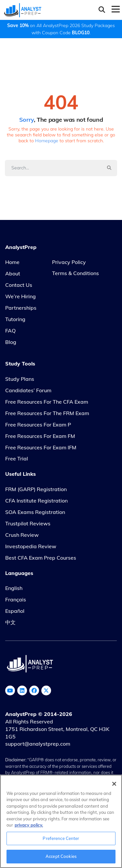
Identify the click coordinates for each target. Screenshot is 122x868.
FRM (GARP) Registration (36, 489)
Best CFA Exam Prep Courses (41, 558)
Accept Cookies (61, 856)
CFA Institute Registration (36, 501)
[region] (61, 821)
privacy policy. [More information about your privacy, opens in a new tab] (29, 825)
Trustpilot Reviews (28, 523)
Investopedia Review (31, 546)
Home (12, 262)
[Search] (53, 168)
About (13, 273)
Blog (11, 342)
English (14, 588)
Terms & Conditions (75, 273)
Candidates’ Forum (28, 390)
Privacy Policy (69, 262)
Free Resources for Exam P (38, 425)
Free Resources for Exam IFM (41, 447)
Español (15, 611)
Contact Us (19, 285)
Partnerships (21, 308)
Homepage (47, 141)
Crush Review (22, 535)
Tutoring (15, 319)
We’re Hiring (20, 296)
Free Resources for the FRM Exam (47, 413)
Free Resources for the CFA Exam (47, 402)
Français (16, 599)
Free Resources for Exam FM (40, 436)
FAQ (10, 331)
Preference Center (61, 838)
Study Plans (20, 379)
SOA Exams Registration (35, 512)
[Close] (114, 784)
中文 (10, 622)
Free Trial (17, 458)
